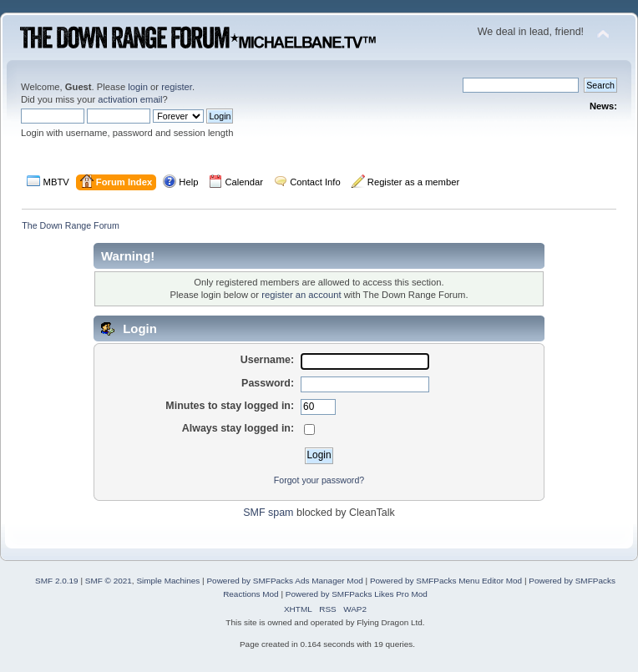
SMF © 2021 (109, 581)
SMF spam (268, 513)
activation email (130, 99)
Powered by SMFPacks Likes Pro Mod (357, 594)
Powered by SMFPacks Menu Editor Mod (446, 581)
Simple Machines (168, 581)
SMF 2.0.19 (57, 581)
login (138, 87)
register (177, 87)
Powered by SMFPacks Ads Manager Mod (284, 581)
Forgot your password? (319, 480)
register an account (301, 295)
